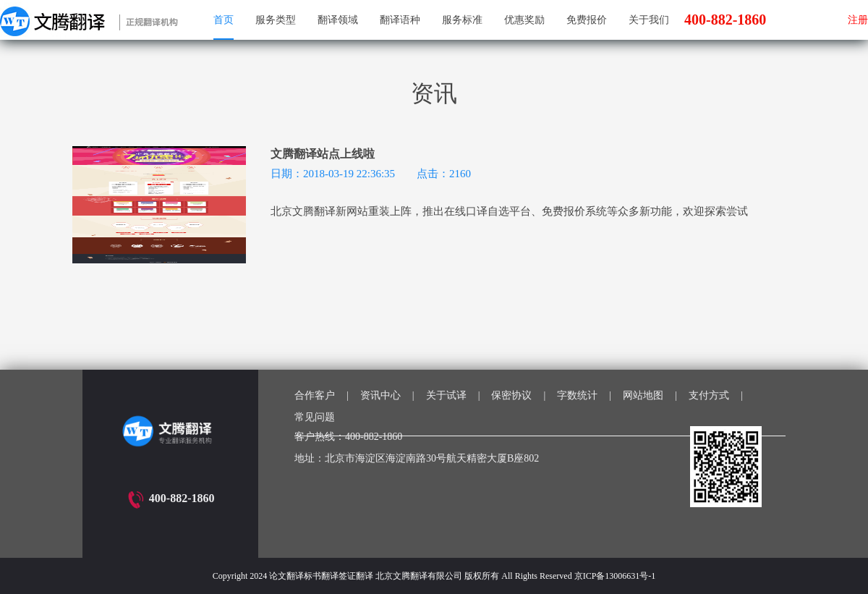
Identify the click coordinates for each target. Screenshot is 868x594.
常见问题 (315, 417)
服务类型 (276, 20)
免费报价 (587, 20)
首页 (224, 20)
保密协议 (511, 395)
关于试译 (446, 395)
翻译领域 (338, 20)
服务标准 (462, 20)
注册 (858, 20)
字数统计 (577, 395)
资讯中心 (380, 395)
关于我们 (649, 20)
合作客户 (315, 395)
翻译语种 (400, 20)
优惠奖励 (524, 20)
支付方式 (709, 395)
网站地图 (643, 395)
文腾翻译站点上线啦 (323, 154)
